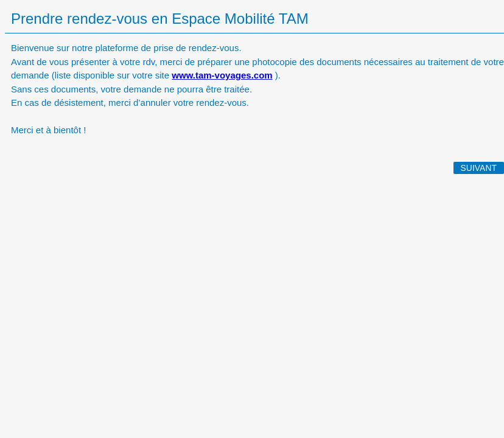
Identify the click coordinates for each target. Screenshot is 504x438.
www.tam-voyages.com (222, 75)
